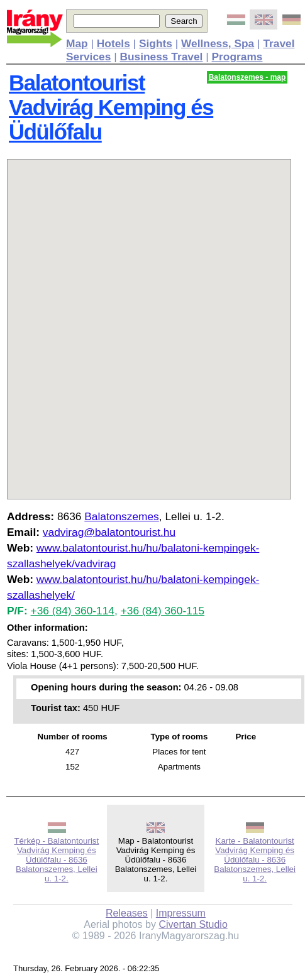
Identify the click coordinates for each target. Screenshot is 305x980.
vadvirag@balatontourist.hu (109, 532)
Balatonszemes (121, 516)
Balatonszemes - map (247, 77)
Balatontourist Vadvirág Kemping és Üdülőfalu (111, 107)
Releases (127, 913)
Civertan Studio (193, 924)
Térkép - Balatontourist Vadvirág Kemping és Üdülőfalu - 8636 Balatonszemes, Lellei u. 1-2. (56, 860)
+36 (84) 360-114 (73, 611)
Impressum (181, 913)
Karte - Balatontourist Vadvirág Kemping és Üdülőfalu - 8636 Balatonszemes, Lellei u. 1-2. (255, 860)
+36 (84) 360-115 (163, 611)
